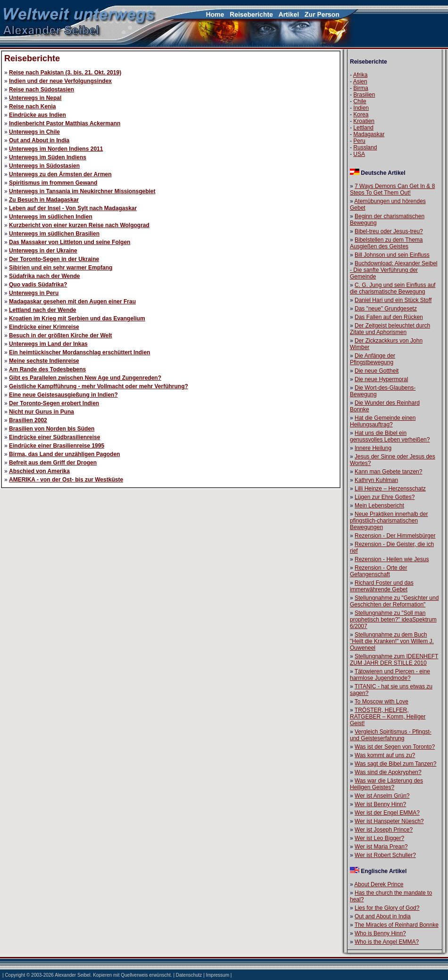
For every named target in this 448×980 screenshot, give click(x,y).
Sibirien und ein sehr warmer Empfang (61, 268)
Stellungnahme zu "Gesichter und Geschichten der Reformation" (394, 601)
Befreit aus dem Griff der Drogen (53, 463)
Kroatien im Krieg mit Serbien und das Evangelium (77, 318)
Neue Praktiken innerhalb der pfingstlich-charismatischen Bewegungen (389, 521)
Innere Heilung (373, 448)
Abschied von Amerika (39, 471)
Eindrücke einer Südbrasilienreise (54, 437)
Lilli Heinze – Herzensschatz (390, 489)
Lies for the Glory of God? (387, 908)
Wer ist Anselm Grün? (382, 796)
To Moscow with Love (382, 702)
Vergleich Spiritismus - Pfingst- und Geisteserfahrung (391, 735)
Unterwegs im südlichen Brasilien (54, 234)
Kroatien (364, 121)
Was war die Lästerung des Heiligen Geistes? (386, 784)
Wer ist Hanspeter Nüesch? (389, 821)
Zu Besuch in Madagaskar (44, 200)
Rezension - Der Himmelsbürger (395, 536)
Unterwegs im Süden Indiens (48, 157)
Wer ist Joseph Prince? (384, 830)
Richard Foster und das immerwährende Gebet (382, 586)
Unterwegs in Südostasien (44, 166)
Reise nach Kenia (32, 106)
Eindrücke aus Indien (37, 115)
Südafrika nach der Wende (45, 276)
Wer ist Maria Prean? (381, 847)
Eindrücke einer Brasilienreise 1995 (57, 446)
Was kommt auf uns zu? (385, 755)
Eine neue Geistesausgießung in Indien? (63, 395)
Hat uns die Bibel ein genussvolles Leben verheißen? (390, 436)
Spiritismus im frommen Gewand (53, 183)
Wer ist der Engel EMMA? (387, 813)
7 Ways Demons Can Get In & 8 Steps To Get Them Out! (392, 189)
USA (359, 154)
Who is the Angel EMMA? (387, 942)
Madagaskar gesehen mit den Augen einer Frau (72, 302)
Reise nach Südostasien (41, 90)
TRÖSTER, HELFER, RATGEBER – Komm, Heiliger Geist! (388, 717)
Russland (365, 147)
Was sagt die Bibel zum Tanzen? (395, 764)
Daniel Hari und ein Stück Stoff (393, 300)
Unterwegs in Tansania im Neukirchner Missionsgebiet (82, 191)
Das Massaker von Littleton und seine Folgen (70, 242)
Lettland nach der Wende (42, 310)
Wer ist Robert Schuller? (385, 855)
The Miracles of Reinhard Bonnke (397, 925)
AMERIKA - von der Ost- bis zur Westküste (66, 480)
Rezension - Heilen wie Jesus (392, 559)
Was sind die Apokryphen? (388, 772)
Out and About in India (39, 140)
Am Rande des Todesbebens (47, 369)
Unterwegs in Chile (34, 132)
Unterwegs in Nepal (35, 98)
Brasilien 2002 (28, 420)
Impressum (218, 975)
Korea (361, 114)
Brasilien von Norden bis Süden (52, 429)
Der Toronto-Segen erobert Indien (54, 403)
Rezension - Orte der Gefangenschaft (378, 571)
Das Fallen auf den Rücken (389, 317)
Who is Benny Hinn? (380, 933)
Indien (361, 108)
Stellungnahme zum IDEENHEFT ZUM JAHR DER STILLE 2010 (394, 660)
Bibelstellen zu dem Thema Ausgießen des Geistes (386, 243)
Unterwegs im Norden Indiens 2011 (56, 149)
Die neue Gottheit (377, 371)
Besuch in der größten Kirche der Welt (60, 335)
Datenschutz (189, 975)
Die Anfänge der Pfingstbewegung (373, 359)
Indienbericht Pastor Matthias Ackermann (65, 123)
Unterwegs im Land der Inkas (48, 344)
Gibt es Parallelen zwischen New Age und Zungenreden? (85, 378)
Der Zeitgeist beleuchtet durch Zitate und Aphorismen (390, 329)
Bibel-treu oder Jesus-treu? (389, 231)
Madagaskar (369, 134)
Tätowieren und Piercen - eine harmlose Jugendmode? (390, 675)
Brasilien (364, 95)
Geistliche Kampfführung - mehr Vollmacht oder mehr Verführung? (99, 386)
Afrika (361, 75)
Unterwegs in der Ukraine (43, 251)
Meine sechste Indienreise (44, 361)
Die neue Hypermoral (381, 379)
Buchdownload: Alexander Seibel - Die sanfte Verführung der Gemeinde (394, 270)
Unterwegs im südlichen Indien (51, 217)
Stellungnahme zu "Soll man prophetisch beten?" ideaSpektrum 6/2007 (393, 620)
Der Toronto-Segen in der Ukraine (54, 259)
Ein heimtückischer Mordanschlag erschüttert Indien (79, 352)
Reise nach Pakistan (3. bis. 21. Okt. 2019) (65, 73)
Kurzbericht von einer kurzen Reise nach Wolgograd (79, 225)
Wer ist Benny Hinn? (380, 804)
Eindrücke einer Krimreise (44, 327)
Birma (361, 88)
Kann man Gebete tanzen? (388, 472)
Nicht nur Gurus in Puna (41, 412)
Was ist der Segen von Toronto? (395, 747)
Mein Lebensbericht (379, 506)
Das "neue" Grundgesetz (386, 309)
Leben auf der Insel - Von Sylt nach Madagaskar (73, 208)
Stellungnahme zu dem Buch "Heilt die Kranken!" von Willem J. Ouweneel (392, 641)
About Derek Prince (379, 884)
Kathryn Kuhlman (376, 480)
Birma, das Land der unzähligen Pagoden (64, 454)
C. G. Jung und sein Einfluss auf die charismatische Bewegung (393, 288)
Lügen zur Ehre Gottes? (385, 497)
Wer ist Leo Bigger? (379, 838)
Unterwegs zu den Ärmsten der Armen (60, 174)
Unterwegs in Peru (34, 293)
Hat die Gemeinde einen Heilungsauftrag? (383, 421)
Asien (360, 82)
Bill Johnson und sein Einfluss (392, 255)
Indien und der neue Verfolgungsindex (60, 81)
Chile (360, 101)
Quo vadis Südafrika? (38, 285)
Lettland (363, 128)
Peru (359, 141)
